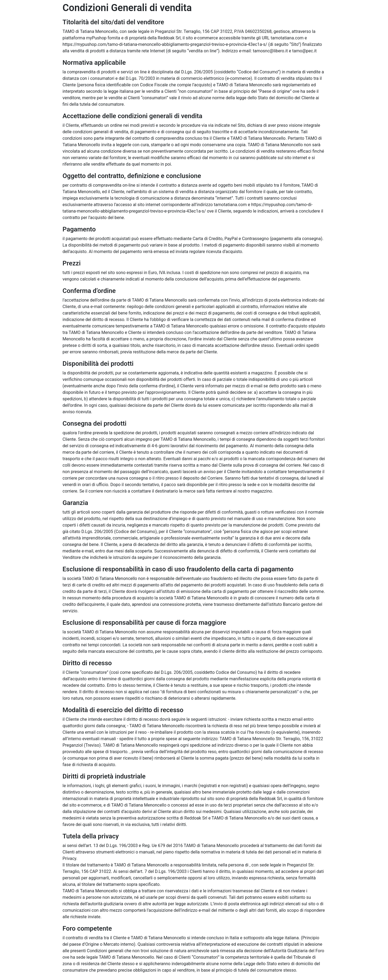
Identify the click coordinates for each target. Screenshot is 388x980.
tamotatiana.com (287, 38)
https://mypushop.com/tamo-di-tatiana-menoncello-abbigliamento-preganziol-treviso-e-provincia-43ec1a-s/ (165, 44)
